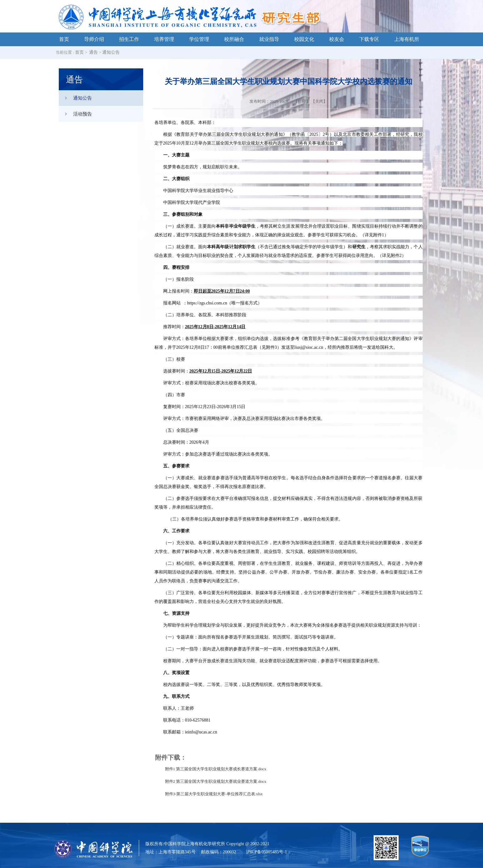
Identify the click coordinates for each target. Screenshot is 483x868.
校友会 (337, 39)
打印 (302, 101)
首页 (64, 39)
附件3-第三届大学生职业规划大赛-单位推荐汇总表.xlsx (214, 794)
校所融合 (234, 39)
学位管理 (199, 39)
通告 (93, 52)
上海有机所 (407, 39)
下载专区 (369, 39)
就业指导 (269, 39)
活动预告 (75, 114)
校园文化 (304, 39)
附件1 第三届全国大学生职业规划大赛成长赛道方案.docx (216, 769)
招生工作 (129, 39)
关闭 (319, 101)
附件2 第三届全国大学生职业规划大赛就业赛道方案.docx (216, 781)
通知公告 (111, 52)
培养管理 (164, 39)
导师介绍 (94, 39)
